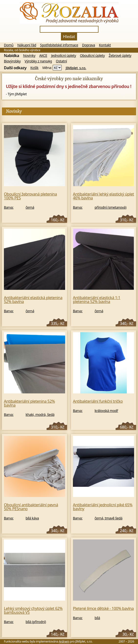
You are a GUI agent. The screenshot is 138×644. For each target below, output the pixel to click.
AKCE (43, 56)
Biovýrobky (12, 61)
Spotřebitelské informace (59, 45)
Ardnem (64, 641)
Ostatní (61, 61)
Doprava (89, 45)
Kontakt (105, 45)
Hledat (69, 37)
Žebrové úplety (120, 56)
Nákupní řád (27, 45)
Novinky (29, 56)
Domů (9, 45)
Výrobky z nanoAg (38, 61)
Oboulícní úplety (92, 56)
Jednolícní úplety (64, 56)
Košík (34, 68)
